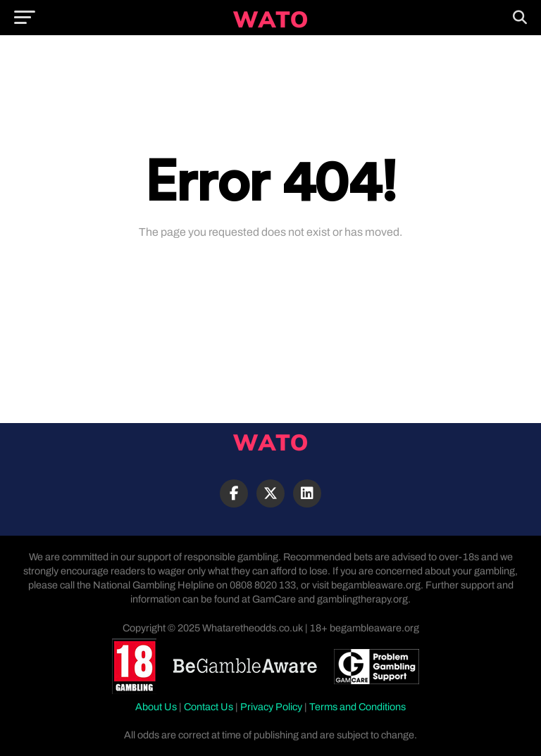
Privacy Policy (271, 707)
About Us (156, 707)
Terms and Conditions (357, 707)
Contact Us (209, 707)
